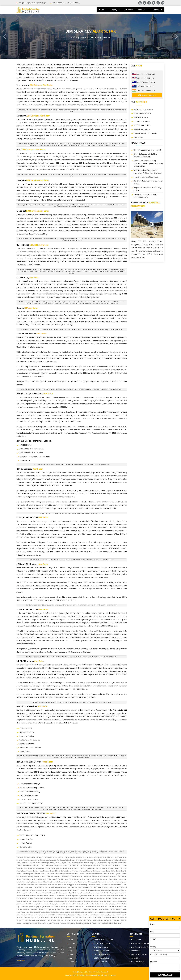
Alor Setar (20, 857)
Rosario (99, 907)
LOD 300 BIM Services (32, 517)
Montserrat (99, 893)
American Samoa (30, 857)
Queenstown (24, 907)
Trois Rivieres (69, 918)
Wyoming (72, 923)
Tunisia (90, 918)
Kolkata (24, 885)
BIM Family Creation (100, 958)
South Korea (50, 912)
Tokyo (105, 915)
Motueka (124, 893)
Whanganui (107, 920)
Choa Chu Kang (45, 865)
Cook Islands (78, 868)
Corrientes (99, 868)
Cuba (24, 871)
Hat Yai (49, 879)
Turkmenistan (107, 918)
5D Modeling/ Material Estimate (145, 133)
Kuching (84, 885)
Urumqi (25, 920)
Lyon (27, 890)
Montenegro (76, 893)
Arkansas (123, 857)
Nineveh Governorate (86, 898)
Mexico (50, 890)
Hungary (116, 879)
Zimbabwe (114, 923)
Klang (120, 882)
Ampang (39, 857)
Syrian (80, 915)
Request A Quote (147, 95)
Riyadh (71, 907)
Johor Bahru (78, 882)
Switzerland (63, 915)
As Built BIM (135, 958)
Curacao (29, 871)
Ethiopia (63, 874)
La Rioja (32, 890)
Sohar (106, 909)
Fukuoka (124, 874)
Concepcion (56, 868)
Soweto (67, 912)
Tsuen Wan (78, 918)
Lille (40, 887)
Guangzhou (88, 876)
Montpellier (85, 893)
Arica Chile (110, 857)
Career (70, 954)
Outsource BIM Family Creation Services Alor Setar (35, 851)
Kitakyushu (107, 882)
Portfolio (97, 972)
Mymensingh (83, 896)
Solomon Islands (115, 909)
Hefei (59, 879)
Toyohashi (40, 918)
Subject (153, 939)
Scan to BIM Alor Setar (28, 329)
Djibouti (57, 871)
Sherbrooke (43, 909)
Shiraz (59, 909)
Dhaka (52, 871)
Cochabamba (106, 865)
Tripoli (62, 918)
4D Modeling (33, 245)
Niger (66, 898)
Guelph (114, 876)
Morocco (113, 893)
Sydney (70, 915)
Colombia (20, 868)
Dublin (118, 871)
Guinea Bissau (21, 879)
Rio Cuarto (55, 907)
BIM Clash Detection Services (141, 947)
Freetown (81, 874)
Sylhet (76, 915)
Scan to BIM (138, 137)
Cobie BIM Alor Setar (28, 389)
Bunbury (99, 863)
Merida (45, 890)
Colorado (27, 868)
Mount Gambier (22, 896)
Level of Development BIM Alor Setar (38, 657)
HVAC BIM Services (141, 117)
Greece (37, 876)
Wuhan (62, 923)
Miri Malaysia (89, 890)
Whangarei (115, 920)
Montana (59, 893)
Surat (25, 915)
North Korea (21, 901)
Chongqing (55, 865)
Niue (101, 898)
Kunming (98, 885)
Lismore (44, 887)
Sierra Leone (70, 909)
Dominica (75, 871)
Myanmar (75, 896)
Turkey (99, 918)
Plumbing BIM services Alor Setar (28, 205)
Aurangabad (45, 860)
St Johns (96, 912)
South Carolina (30, 912)
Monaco (33, 893)
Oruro (56, 901)
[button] (5, 37)
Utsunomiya (44, 920)
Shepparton (34, 909)
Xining (81, 923)
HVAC (31, 150)
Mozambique (32, 896)
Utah (37, 920)
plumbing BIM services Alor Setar (68, 239)
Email (152, 932)
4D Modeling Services (142, 129)
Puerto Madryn (87, 904)
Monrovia (52, 893)
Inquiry (70, 958)
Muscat (57, 896)
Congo (62, 868)
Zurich (120, 923)
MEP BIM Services (30, 661)
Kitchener (115, 882)
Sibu (63, 909)
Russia (124, 907)
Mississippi (107, 890)
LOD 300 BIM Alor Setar (107, 560)
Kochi (18, 885)
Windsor (19, 923)
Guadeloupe (74, 876)
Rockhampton (79, 907)
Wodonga (47, 923)
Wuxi (67, 923)
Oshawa (66, 901)
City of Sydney (84, 865)
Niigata (76, 898)
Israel (53, 882)
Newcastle (43, 898)
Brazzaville (25, 863)
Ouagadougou (88, 901)
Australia (53, 860)
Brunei (69, 863)
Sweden (56, 915)
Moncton (39, 893)
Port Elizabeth (122, 901)
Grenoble (57, 876)
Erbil (47, 874)
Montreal (92, 893)
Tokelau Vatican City (90, 915)
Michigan (64, 890)
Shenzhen (26, 909)
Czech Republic (44, 871)
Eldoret (24, 874)
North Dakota (122, 898)
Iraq (30, 882)
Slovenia (101, 909)
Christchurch (63, 865)
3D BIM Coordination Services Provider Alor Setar (97, 807)
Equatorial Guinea (39, 874)
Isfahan (40, 882)
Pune (119, 904)
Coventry (123, 868)
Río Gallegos (64, 907)
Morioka (106, 893)
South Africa (21, 912)
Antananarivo (80, 857)
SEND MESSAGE (165, 975)
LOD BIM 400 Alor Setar (83, 605)
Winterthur (33, 923)
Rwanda (19, 909)
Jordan (85, 882)
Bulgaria (93, 863)
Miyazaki (124, 890)
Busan (29, 865)
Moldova (19, 893)
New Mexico (119, 896)
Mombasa (26, 893)
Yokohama (88, 923)
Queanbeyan (46, 907)
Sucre (109, 912)
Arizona (117, 857)
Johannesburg (68, 882)
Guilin (119, 876)
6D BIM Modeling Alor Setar (90, 513)
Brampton (123, 860)
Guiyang (30, 879)
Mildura (75, 890)
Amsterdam (46, 857)
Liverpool (58, 887)
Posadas (59, 904)
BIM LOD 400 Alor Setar (110, 605)
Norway (46, 901)
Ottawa (81, 901)
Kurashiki (105, 885)
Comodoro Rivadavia (37, 868)
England (30, 874)
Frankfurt (74, 874)
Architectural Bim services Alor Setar (29, 110)
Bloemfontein (89, 860)
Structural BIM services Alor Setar (29, 143)
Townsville (27, 918)
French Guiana (97, 874)
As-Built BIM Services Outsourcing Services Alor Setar (33, 756)
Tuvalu (114, 918)
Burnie (19, 865)
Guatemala (96, 876)
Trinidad (56, 918)
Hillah (71, 879)
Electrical (33, 211)
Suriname (31, 915)
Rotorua (105, 907)
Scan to (27, 308)
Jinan (61, 882)
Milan (70, 890)
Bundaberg (106, 863)
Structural (33, 116)
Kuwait (111, 885)
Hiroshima (82, 879)
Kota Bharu (31, 885)
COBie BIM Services (31, 334)
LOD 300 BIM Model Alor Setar (39, 560)
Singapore (78, 909)
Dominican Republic (85, 871)
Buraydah (114, 863)
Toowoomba (117, 915)
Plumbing (33, 180)
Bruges (63, 863)
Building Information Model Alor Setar (47, 329)
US (30, 920)
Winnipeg (26, 923)
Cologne (124, 865)
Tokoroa (100, 915)
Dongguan (96, 871)
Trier (51, 918)
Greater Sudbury (28, 876)
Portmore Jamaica (43, 904)
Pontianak (108, 901)
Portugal (53, 904)
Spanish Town (80, 912)
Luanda (92, 887)
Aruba (25, 860)
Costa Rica (107, 868)
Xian (77, 923)
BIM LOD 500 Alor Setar (110, 657)
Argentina (103, 857)
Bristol (38, 863)
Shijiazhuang (51, 909)
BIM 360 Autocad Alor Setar (69, 465)
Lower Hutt (85, 887)
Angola (67, 857)
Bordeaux (102, 860)
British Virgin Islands (47, 863)
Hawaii (54, 879)
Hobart (88, 879)
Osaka (60, 901)
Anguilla (72, 857)
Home (102, 10)
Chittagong (36, 865)
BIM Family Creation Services (36, 813)
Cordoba (92, 868)
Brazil (18, 863)
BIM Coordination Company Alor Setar (68, 809)
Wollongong (55, 923)
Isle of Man (47, 882)
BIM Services (135, 940)
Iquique (23, 882)
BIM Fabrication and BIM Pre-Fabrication (146, 943)
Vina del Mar (81, 920)
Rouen (119, 907)
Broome (58, 863)
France (68, 874)
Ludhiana (98, 887)
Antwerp (96, 857)
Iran (27, 882)
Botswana (110, 860)
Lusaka (111, 887)
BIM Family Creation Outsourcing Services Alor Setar (73, 853)
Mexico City (57, 890)
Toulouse (20, 918)
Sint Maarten (86, 909)
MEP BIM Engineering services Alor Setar (99, 702)
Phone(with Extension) (158, 954)
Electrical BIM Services (142, 125)
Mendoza (39, 890)
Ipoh (18, 882)
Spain (73, 912)
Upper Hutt (60, 920)
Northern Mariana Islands (34, 901)
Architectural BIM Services (143, 109)
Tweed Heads (122, 918)
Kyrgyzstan (20, 887)
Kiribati (90, 882)
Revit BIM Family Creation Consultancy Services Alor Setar (99, 851)
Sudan (114, 912)
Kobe (125, 882)
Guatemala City (106, 876)
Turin (94, 918)
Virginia (89, 920)
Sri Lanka (89, 912)
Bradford (116, 860)
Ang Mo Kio (60, 857)
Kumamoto (91, 885)
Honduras (100, 879)
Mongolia (46, 893)
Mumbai (46, 896)
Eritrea (52, 874)
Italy (57, 882)
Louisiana (78, 887)
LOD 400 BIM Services (33, 564)
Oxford (96, 901)
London (64, 887)
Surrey (37, 915)
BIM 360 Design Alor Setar (101, 465)
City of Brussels (73, 865)
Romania (88, 907)
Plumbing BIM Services (142, 121)
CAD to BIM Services (138, 954)
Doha (69, 871)
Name (152, 924)
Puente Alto (77, 904)
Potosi (65, 904)
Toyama (34, 918)
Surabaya (20, 915)
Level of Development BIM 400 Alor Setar (39, 605)
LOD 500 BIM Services (32, 609)
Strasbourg (103, 912)
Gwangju (42, 879)
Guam (81, 876)
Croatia (19, 871)
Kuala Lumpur (57, 885)
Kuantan (78, 885)
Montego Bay (67, 893)
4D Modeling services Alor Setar (28, 269)
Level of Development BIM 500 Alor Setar (75, 657)
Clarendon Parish (95, 865)
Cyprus (35, 871)
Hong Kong (108, 879)
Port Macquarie (31, 904)
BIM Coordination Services (35, 762)
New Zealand (35, 898)
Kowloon (48, 885)
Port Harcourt (21, 904)
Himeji (76, 879)
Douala (103, 871)
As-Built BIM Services (32, 706)
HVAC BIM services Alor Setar (26, 174)
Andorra (53, 857)
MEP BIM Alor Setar (80, 702)
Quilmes (32, 907)
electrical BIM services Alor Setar (75, 205)
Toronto (124, 915)
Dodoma (64, 871)
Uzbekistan (52, 920)
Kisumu (100, 882)
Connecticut (69, 868)
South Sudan (60, 912)
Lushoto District (119, 887)
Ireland (35, 882)
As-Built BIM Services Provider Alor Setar (90, 756)
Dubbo (113, 871)
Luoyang (105, 887)
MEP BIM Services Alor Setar (41, 702)
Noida (105, 898)
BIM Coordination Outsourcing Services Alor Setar (35, 807)
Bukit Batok (85, 863)
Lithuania (51, 887)
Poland (101, 901)
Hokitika (94, 879)
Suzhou (43, 915)
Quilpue (38, 907)
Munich (52, 896)
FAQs (70, 951)
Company (71, 943)
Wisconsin (40, 923)
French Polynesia (108, 874)
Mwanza (69, 896)
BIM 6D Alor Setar (46, 513)
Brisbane (32, 863)
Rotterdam (112, 907)
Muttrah (63, 896)
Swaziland (49, 915)
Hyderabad (123, 879)
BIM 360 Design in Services (35, 394)
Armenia (19, 860)
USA (33, 920)
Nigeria (71, 898)
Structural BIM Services (142, 113)
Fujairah (117, 874)
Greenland (43, 876)
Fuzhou (19, 876)
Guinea (124, 876)
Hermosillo (65, 879)
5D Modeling (28, 277)
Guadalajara (65, 876)
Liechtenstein (29, 887)
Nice (62, 898)
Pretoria (70, 904)
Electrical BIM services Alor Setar (29, 239)
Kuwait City (118, 885)
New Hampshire (101, 896)
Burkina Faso (122, 863)
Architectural (35, 85)
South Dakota (41, 912)
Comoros (48, 868)
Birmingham (80, 860)
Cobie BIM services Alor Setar (113, 389)
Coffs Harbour (116, 865)
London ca (70, 887)
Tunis (85, 918)
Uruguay (19, 920)
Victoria (67, 920)
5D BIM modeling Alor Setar (27, 302)
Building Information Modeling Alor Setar (48, 174)
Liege (36, 887)
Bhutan (73, 860)
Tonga (110, 915)
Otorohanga (73, 901)
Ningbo (96, 898)
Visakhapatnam (97, 920)
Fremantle (88, 874)
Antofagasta (89, 857)
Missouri (114, 890)
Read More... (21, 961)
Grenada (51, 876)
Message (154, 962)
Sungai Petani (122, 912)
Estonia (57, 874)
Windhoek (123, 920)
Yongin (94, 923)
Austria (59, 860)
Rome (94, 907)
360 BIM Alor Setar (40, 465)
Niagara (50, 898)
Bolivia (96, 860)
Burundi (24, 865)
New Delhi (91, 896)
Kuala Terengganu (68, 885)
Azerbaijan (66, 860)
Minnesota (81, 890)
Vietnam (73, 920)
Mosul (118, 893)
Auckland (38, 860)
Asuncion (31, 860)
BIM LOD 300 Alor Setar (79, 560)
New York (27, 898)
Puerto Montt (96, 904)
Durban (19, 874)
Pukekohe (113, 904)
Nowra (51, 901)
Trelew (47, 918)
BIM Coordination (137, 962)
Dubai (108, 871)
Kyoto (125, 885)
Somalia (124, 909)
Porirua (114, 901)
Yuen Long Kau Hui (103, 923)
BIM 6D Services (30, 469)
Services (71, 947)
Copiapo (86, 868)
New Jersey (111, 896)
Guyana (36, 879)
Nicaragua (57, 898)
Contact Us (157, 10)
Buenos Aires (76, 863)
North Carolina (112, 898)
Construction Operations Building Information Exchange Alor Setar (83, 389)
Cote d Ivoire (116, 868)
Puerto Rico (106, 904)
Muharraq (40, 896)
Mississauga (99, 890)
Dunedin (124, 871)
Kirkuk (95, 882)
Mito (119, 890)
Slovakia (94, 909)
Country (153, 947)
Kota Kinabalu (40, 885)
